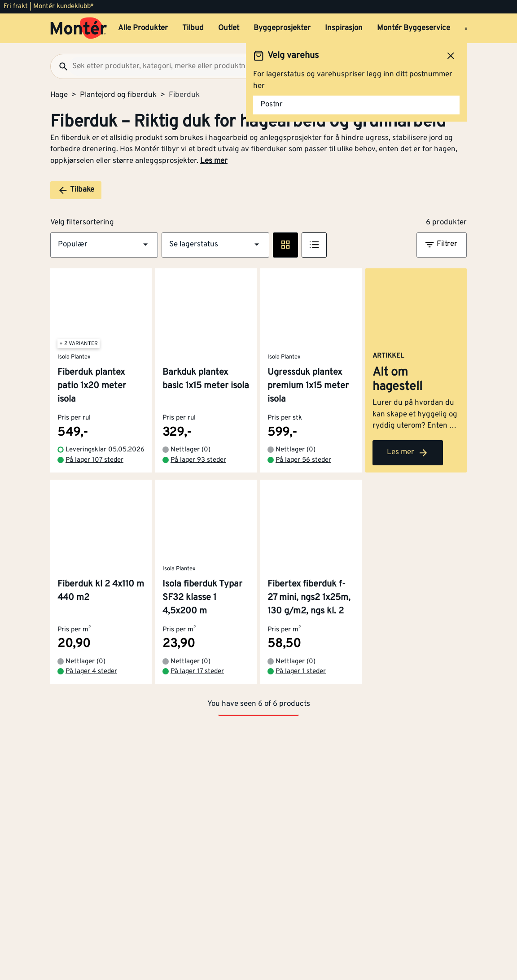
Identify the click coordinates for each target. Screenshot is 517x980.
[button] (104, 245)
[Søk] (60, 66)
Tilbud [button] (193, 28)
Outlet (229, 28)
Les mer (214, 161)
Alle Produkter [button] (143, 28)
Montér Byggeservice (414, 28)
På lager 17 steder (197, 692)
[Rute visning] (285, 245)
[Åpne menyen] (467, 28)
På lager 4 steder (91, 692)
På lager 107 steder (94, 481)
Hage (59, 95)
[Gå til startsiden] (79, 28)
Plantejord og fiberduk (118, 95)
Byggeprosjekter (282, 28)
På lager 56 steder (303, 481)
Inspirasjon (344, 28)
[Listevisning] (314, 245)
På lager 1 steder (301, 692)
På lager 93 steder (198, 481)
